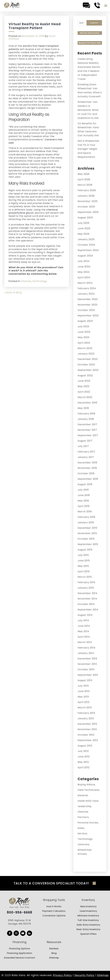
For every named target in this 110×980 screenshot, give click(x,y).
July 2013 (83, 686)
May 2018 (83, 408)
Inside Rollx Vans (88, 801)
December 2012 (87, 724)
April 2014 (84, 637)
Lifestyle (26, 281)
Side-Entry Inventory (88, 925)
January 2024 (86, 294)
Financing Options (20, 949)
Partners (83, 817)
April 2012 (84, 767)
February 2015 (86, 582)
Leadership (85, 806)
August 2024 (85, 256)
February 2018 (86, 414)
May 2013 (83, 697)
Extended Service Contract (20, 958)
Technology (40, 281)
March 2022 (85, 397)
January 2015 (86, 588)
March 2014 (85, 642)
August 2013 (85, 680)
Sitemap (54, 958)
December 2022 (88, 359)
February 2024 (87, 288)
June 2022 (84, 381)
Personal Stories (88, 823)
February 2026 (87, 190)
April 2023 (84, 343)
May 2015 (83, 566)
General (83, 795)
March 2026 (85, 185)
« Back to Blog (13, 292)
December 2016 (87, 463)
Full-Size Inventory (88, 920)
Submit (94, 23)
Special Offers (88, 934)
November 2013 (87, 664)
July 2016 (83, 490)
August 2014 (85, 615)
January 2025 (86, 239)
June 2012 (84, 757)
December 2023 (88, 299)
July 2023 (83, 326)
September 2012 (88, 740)
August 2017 (85, 441)
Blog (54, 953)
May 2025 (84, 234)
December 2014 (88, 593)
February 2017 (86, 452)
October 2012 (86, 735)
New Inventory (88, 906)
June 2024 (84, 267)
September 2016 (88, 479)
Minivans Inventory (88, 916)
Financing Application (19, 953)
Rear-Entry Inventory (88, 929)
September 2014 (88, 610)
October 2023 (86, 310)
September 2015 (88, 544)
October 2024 (86, 245)
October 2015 (86, 539)
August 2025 (85, 218)
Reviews (54, 949)
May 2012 (83, 762)
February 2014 (87, 648)
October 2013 (86, 669)
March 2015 (85, 577)
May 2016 (83, 501)
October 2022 (86, 365)
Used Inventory (88, 911)
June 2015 (84, 561)
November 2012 (87, 729)
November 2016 (87, 468)
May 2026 (84, 174)
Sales (81, 828)
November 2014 (87, 599)
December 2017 (87, 424)
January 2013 (86, 718)
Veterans (83, 844)
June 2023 (84, 332)
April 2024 (84, 277)
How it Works (54, 906)
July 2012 (83, 751)
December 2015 (87, 528)
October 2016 (86, 473)
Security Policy (85, 975)
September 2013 (88, 675)
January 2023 (86, 354)
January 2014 (86, 653)
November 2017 (87, 430)
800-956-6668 (20, 913)
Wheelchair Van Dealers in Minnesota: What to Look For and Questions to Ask (88, 110)
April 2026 (84, 179)
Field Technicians (88, 790)
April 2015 (84, 571)
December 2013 (87, 659)
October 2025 (86, 207)
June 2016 (84, 495)
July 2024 (84, 261)
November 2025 (88, 201)
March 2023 (85, 348)
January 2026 (86, 196)
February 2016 (86, 517)
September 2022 (88, 370)
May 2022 (84, 386)
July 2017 (83, 446)
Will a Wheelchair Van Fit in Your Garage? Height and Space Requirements (89, 149)
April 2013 (84, 702)
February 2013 (86, 713)
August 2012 (85, 746)
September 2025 (88, 212)
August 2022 (85, 375)
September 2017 (88, 435)
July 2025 (84, 223)
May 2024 (84, 272)
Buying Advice (86, 785)
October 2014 (86, 604)
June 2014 (84, 626)
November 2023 (88, 305)
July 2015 (83, 555)
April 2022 (84, 392)
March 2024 (85, 283)
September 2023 (88, 316)
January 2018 (86, 419)
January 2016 (86, 522)
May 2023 (84, 337)
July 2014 (83, 620)
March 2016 (85, 512)
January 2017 (86, 457)
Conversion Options (54, 916)
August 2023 (85, 321)
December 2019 (87, 403)
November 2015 (87, 533)
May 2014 (83, 631)
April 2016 (84, 506)
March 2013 (85, 708)
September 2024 (88, 250)
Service (82, 834)
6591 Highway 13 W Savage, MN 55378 (20, 922)
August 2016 (85, 484)
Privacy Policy (62, 975)
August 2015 (85, 550)
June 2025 (84, 228)
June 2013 (84, 691)
